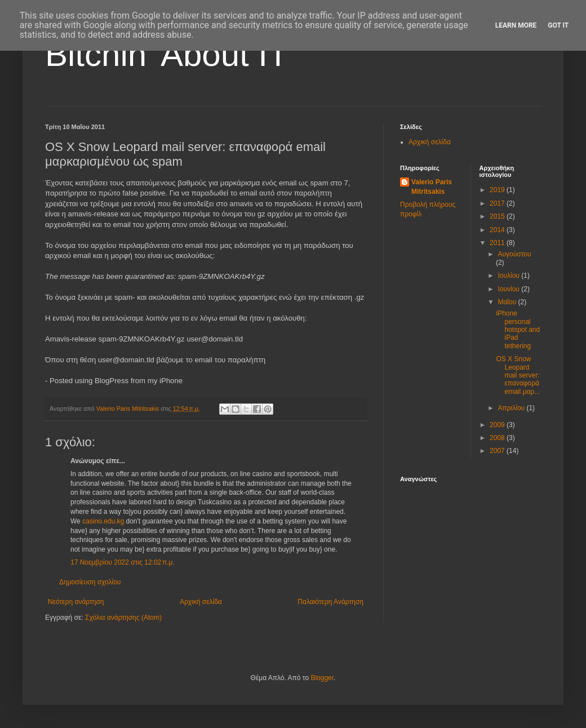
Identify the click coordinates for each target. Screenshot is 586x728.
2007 (498, 451)
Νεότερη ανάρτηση (76, 602)
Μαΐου (508, 302)
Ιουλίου (509, 276)
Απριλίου (512, 408)
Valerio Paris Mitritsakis (432, 187)
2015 (498, 216)
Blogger (322, 678)
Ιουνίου (509, 289)
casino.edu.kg (103, 521)
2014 (498, 230)
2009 (498, 425)
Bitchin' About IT (167, 54)
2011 (498, 243)
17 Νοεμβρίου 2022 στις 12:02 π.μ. (123, 562)
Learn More (516, 25)
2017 (498, 203)
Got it (558, 25)
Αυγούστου (514, 254)
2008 (498, 438)
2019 (498, 190)
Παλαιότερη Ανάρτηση (330, 602)
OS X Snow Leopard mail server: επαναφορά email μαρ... (518, 375)
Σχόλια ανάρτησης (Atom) (123, 618)
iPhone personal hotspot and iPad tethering (518, 330)
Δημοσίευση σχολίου (90, 582)
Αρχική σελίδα (201, 602)
